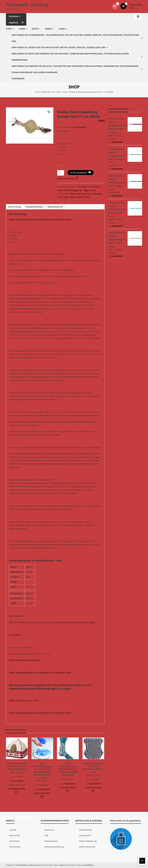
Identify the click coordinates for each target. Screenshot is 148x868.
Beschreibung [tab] (15, 207)
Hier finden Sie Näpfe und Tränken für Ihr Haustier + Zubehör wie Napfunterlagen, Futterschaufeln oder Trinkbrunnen (70, 57)
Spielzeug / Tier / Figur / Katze (54, 92)
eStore (63, 865)
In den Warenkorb (79, 173)
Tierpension (18, 79)
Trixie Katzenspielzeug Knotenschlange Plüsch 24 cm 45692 (68, 768)
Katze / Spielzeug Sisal (74, 197)
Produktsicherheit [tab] (34, 207)
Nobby (87, 197)
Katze (35, 29)
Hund (22, 29)
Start (9, 29)
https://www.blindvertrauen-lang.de (25, 660)
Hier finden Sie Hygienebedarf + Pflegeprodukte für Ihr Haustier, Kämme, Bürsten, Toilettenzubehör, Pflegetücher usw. (75, 38)
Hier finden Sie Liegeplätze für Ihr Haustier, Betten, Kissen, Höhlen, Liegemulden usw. (59, 47)
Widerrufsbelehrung (88, 841)
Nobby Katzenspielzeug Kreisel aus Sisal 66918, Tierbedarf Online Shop (40, 220)
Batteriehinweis (51, 841)
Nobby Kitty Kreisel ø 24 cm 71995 (24, 700)
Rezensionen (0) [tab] (55, 207)
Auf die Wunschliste (68, 178)
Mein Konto (15, 835)
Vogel (62, 29)
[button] (49, 112)
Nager (48, 29)
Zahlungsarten (85, 830)
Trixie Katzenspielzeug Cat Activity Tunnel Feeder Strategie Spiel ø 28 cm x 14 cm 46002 (42, 770)
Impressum (49, 830)
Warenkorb (14, 841)
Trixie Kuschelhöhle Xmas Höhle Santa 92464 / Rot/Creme (17, 766)
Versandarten (15, 635)
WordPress (91, 865)
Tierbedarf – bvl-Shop (27, 5)
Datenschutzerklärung (54, 847)
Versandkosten (80, 127)
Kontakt (13, 830)
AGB (46, 835)
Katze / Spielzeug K (78, 194)
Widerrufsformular (87, 847)
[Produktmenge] (61, 173)
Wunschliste (15, 847)
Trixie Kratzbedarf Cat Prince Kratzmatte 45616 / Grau (93, 768)
